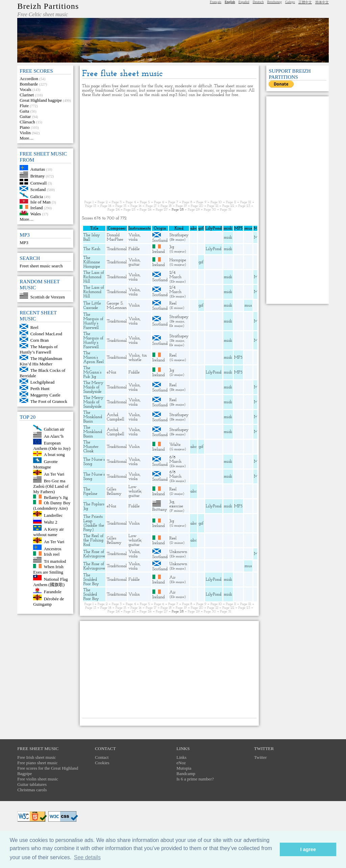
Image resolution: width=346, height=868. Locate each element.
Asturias (38, 169)
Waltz (175, 445)
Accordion (29, 79)
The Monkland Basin (93, 417)
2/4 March (175, 275)
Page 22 (228, 206)
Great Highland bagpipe (41, 100)
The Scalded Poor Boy (91, 580)
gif (201, 262)
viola (133, 239)
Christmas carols (32, 790)
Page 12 (246, 202)
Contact (102, 757)
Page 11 (231, 202)
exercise (176, 506)
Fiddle (134, 249)
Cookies (102, 763)
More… (27, 138)
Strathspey (179, 235)
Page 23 (244, 206)
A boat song (54, 454)
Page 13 (91, 206)
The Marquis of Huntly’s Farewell (39, 349)
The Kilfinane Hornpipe (92, 262)
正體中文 (305, 2)
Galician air (54, 429)
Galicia (37, 196)
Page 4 (131, 202)
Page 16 (136, 206)
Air (172, 577)
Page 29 (194, 210)
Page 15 (121, 206)
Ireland (37, 207)
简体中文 (322, 2)
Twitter (260, 757)
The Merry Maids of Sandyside (94, 387)
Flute (24, 106)
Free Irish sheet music (36, 757)
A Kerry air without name (48, 532)
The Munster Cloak (91, 447)
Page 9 (201, 202)
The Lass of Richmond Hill (94, 277)
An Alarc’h (54, 436)
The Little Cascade (92, 306)
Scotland (38, 189)
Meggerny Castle (45, 395)
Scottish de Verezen (48, 297)
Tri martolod (55, 561)
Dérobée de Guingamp (48, 601)
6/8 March (175, 459)
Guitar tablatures (32, 784)
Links (181, 757)
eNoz (112, 372)
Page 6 (159, 202)
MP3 (24, 243)
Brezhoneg (275, 2)
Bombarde (29, 84)
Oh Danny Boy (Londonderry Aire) (52, 505)
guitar (134, 264)
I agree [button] (308, 849)
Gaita (24, 111)
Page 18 (166, 206)
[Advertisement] (169, 149)
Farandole (53, 592)
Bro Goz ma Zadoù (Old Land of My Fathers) (51, 486)
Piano (25, 127)
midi (228, 237)
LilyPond (214, 249)
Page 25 (130, 210)
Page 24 (113, 210)
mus (248, 305)
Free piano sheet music (38, 763)
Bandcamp (186, 774)
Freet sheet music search (41, 266)
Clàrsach (27, 122)
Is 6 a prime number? (195, 779)
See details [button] (87, 857)
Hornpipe (178, 260)
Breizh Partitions (48, 6)
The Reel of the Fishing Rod (94, 540)
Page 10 (216, 202)
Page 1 (89, 202)
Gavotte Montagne (45, 464)
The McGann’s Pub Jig (92, 372)
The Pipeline (91, 491)
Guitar (25, 116)
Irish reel (52, 554)
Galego (290, 2)
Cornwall (39, 183)
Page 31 (225, 210)
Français (216, 2)
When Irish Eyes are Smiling (48, 569)
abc (193, 447)
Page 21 (213, 206)
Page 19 (181, 206)
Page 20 (197, 206)
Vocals (25, 89)
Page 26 (145, 210)
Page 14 (106, 206)
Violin (25, 133)
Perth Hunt (40, 389)
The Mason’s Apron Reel (94, 357)
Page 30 (210, 210)
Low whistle (135, 489)
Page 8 (187, 202)
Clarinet (27, 95)
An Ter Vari (54, 474)
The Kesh (92, 249)
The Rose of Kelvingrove (94, 554)
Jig (172, 247)
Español (244, 2)
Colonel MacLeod (46, 334)
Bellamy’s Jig (56, 497)
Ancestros (53, 548)
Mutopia (184, 768)
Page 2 (103, 202)
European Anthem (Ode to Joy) (52, 446)
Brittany (38, 176)
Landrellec (53, 515)
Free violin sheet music (38, 779)
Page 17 (151, 206)
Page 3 (117, 202)
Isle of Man (41, 202)
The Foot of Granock (49, 401)
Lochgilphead (42, 382)
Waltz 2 (51, 522)
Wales (36, 214)
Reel (34, 327)
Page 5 (145, 202)
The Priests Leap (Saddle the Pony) (94, 523)
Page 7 (173, 202)
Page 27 (162, 210)
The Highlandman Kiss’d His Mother (41, 361)
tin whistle (138, 358)
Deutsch (258, 2)
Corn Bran (40, 340)
